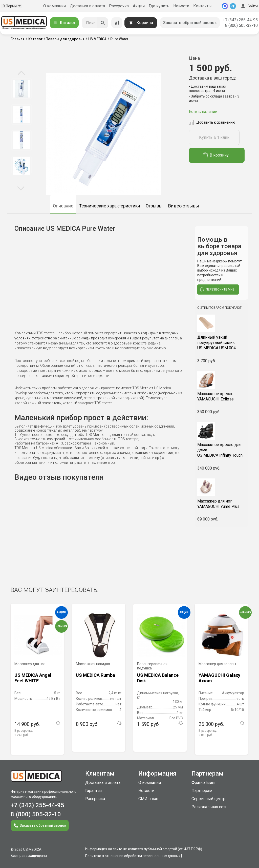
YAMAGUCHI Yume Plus (222, 504)
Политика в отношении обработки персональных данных (133, 856)
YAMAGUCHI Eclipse (222, 396)
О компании (55, 6)
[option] (21, 89)
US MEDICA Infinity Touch (222, 450)
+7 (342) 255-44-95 (240, 20)
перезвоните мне (217, 290)
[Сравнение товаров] (117, 23)
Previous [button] (21, 73)
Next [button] (21, 188)
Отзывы (154, 206)
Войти (249, 6)
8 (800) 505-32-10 (241, 25)
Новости (181, 6)
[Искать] (103, 23)
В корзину (216, 155)
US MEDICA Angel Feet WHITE (33, 678)
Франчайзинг (204, 783)
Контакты (202, 6)
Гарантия (93, 791)
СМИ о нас (148, 799)
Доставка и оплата (87, 6)
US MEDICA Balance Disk (158, 678)
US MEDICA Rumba (95, 675)
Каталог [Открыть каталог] (64, 23)
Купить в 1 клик (214, 137)
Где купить (159, 6)
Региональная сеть (209, 807)
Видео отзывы (184, 206)
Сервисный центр (208, 799)
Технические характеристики (110, 206)
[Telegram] (233, 6)
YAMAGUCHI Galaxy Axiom (219, 678)
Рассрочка (119, 6)
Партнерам (202, 791)
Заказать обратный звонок (190, 23)
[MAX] (225, 6)
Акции (139, 6)
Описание (63, 206)
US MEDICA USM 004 (222, 343)
